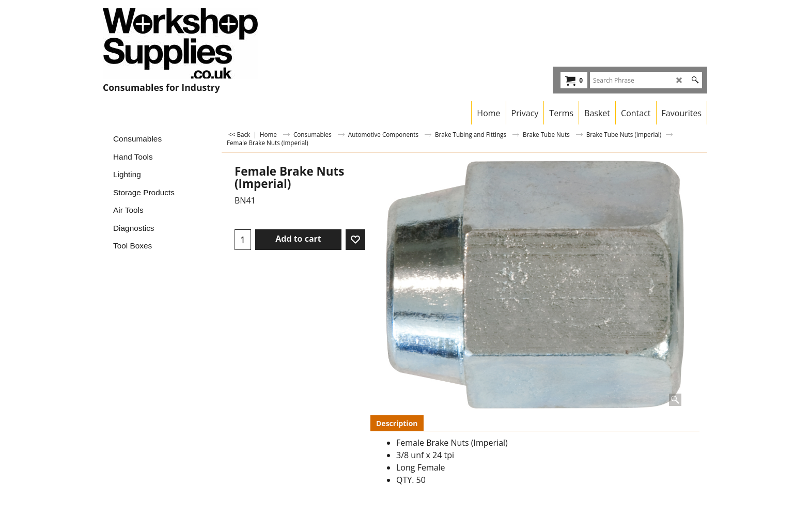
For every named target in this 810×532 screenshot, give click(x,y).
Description (397, 423)
